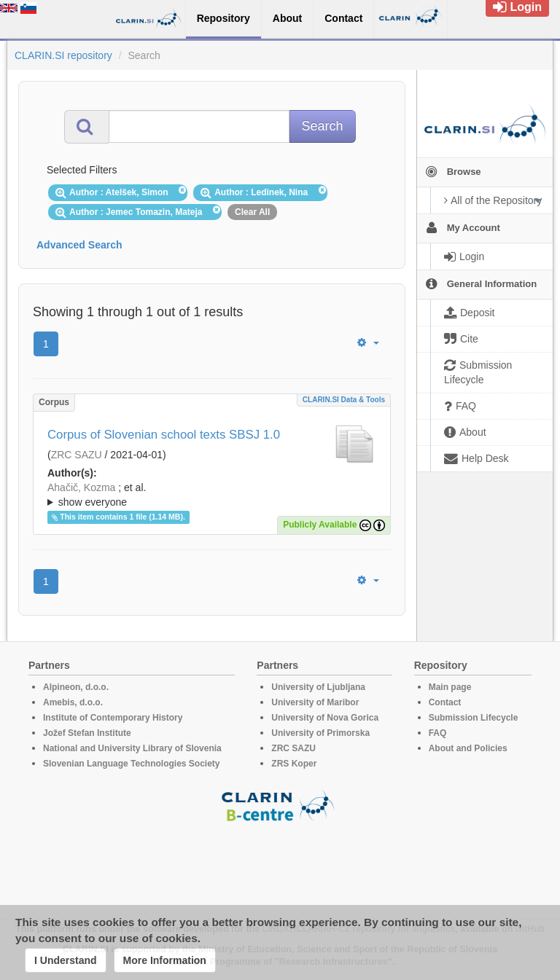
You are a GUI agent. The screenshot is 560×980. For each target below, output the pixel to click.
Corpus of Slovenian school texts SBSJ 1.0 (164, 435)
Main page (450, 687)
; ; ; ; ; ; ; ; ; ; (212, 495)
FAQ (438, 733)
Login (517, 7)
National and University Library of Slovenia (132, 748)
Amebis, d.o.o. (73, 702)
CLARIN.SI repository (63, 55)
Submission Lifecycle (474, 718)
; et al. (212, 495)
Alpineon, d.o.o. (76, 687)
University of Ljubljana (318, 687)
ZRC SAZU (77, 455)
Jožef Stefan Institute (87, 733)
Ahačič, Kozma (81, 487)
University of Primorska (320, 733)
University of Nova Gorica (325, 718)
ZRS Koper (294, 764)
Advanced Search (79, 245)
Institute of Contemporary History (113, 718)
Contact (445, 702)
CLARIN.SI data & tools (344, 400)
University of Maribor (315, 702)
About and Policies (468, 748)
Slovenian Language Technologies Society (132, 764)
